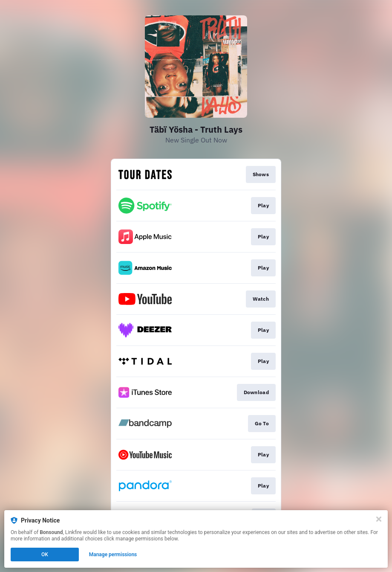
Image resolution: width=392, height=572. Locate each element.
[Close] (379, 519)
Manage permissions (113, 555)
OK (45, 555)
